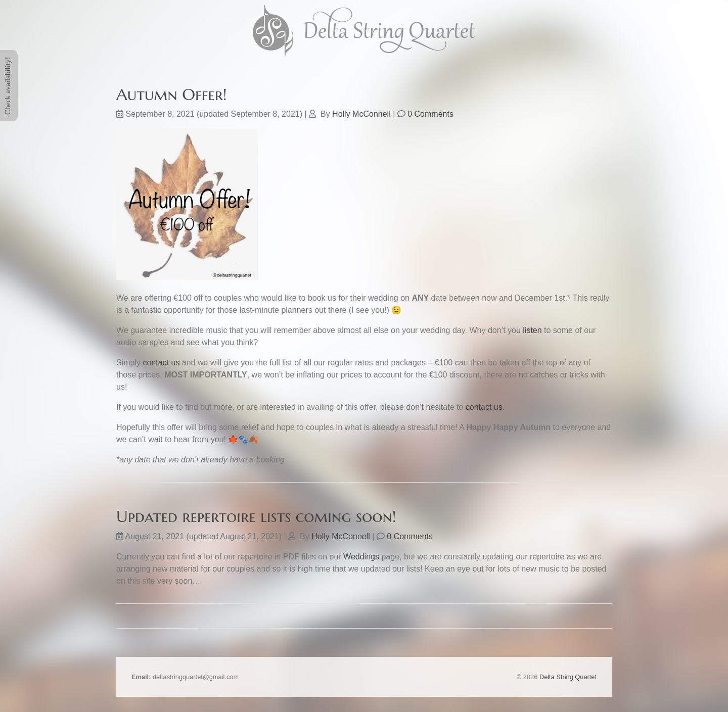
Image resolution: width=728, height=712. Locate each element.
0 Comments (430, 114)
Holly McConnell (361, 114)
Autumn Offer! (172, 94)
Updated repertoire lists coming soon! (256, 516)
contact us (161, 363)
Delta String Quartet (568, 677)
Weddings (361, 557)
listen (532, 330)
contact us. (485, 407)
